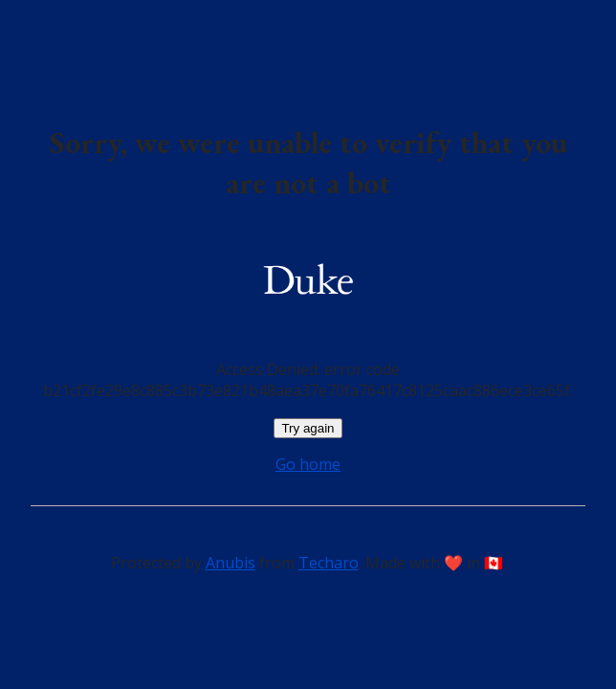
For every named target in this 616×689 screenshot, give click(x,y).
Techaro (329, 563)
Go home (308, 464)
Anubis (231, 563)
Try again (308, 428)
